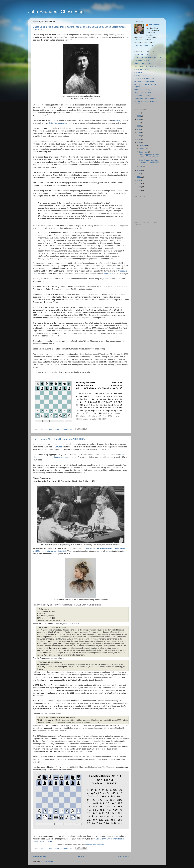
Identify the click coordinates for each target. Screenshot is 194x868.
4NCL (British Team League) (145, 67)
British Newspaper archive (60, 123)
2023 (139, 119)
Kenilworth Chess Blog (143, 96)
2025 (139, 113)
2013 (139, 170)
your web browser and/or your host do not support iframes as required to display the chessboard (80, 402)
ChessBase (139, 73)
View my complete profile (144, 45)
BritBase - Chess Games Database (148, 57)
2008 (139, 187)
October (142, 149)
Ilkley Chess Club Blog (143, 93)
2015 (139, 142)
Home (81, 856)
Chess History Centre (142, 70)
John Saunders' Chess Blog (56, 12)
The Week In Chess (142, 60)
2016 (139, 139)
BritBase (59, 447)
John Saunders (154, 25)
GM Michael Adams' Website (145, 82)
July (141, 166)
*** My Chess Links (142, 54)
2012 (139, 174)
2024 (139, 116)
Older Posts (123, 856)
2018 (139, 133)
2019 (139, 129)
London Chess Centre (143, 64)
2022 (139, 123)
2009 (139, 184)
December (143, 145)
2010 (139, 180)
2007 (139, 190)
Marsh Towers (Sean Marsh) (145, 99)
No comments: (66, 429)
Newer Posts (39, 856)
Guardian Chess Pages (143, 90)
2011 (139, 177)
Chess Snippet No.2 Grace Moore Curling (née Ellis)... (150, 156)
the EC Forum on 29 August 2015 (94, 844)
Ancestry (118, 120)
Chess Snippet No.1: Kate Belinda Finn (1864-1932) (59, 439)
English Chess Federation (144, 79)
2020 (139, 126)
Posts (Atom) (48, 862)
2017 (139, 136)
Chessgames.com (141, 76)
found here (108, 274)
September (143, 152)
